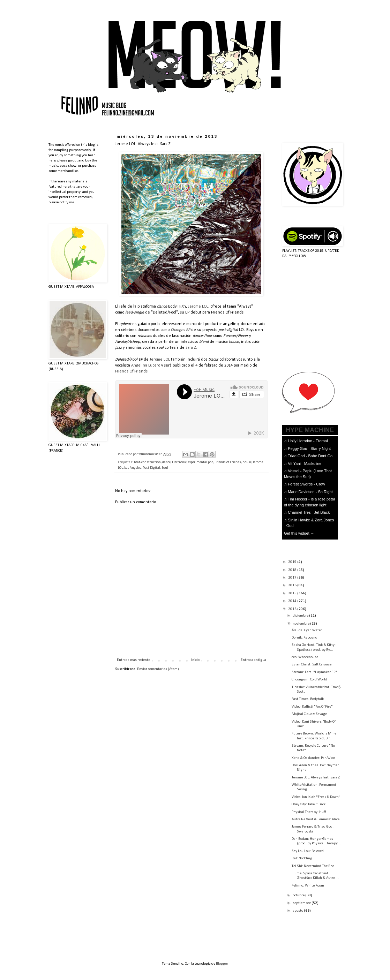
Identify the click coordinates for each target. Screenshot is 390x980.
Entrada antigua (253, 660)
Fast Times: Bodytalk (308, 699)
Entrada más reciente (133, 660)
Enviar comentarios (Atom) (158, 669)
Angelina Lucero (146, 365)
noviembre (301, 624)
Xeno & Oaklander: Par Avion (313, 758)
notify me (67, 202)
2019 (293, 562)
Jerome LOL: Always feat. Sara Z (316, 778)
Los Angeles (133, 468)
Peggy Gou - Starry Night (309, 448)
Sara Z (191, 348)
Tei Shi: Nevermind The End (313, 866)
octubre (299, 895)
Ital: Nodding (302, 858)
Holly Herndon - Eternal (308, 441)
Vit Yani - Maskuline (305, 463)
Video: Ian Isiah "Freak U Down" (316, 797)
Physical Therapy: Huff (309, 812)
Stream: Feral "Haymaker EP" (314, 672)
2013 (293, 609)
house (247, 462)
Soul (165, 468)
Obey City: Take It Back (309, 804)
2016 (293, 585)
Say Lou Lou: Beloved (308, 851)
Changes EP (180, 330)
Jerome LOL (198, 307)
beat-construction (147, 462)
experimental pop (201, 462)
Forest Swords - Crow (306, 484)
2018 (293, 570)
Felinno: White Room (308, 886)
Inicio (195, 660)
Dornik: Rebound (305, 638)
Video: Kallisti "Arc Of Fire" (312, 707)
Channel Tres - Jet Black (309, 512)
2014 (293, 601)
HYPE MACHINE (310, 430)
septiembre (302, 903)
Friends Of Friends (131, 371)
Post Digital (151, 468)
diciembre (301, 616)
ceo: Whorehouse (305, 657)
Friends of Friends (228, 462)
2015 (293, 593)
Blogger (222, 964)
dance (166, 462)
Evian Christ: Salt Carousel (312, 665)
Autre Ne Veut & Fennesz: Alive (316, 819)
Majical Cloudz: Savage (309, 714)
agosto (298, 911)
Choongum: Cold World (309, 680)
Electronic (179, 462)
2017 (293, 578)
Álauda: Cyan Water (307, 630)
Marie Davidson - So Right (310, 492)
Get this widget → (299, 533)
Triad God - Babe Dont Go (310, 456)
